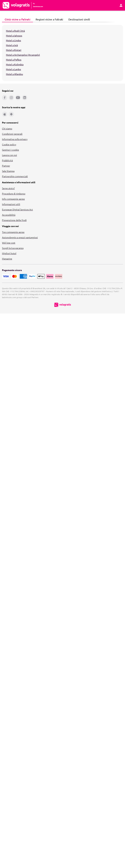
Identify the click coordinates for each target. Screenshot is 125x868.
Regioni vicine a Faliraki (48, 19)
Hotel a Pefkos (14, 60)
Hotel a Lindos (13, 40)
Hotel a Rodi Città (15, 31)
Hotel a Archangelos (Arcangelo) (23, 55)
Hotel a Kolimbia (15, 64)
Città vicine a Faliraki (17, 19)
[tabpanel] (63, 53)
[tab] (17, 19)
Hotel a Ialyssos (14, 36)
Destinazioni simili (78, 19)
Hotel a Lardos (13, 69)
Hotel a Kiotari (14, 50)
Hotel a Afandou (14, 74)
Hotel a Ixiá (12, 45)
